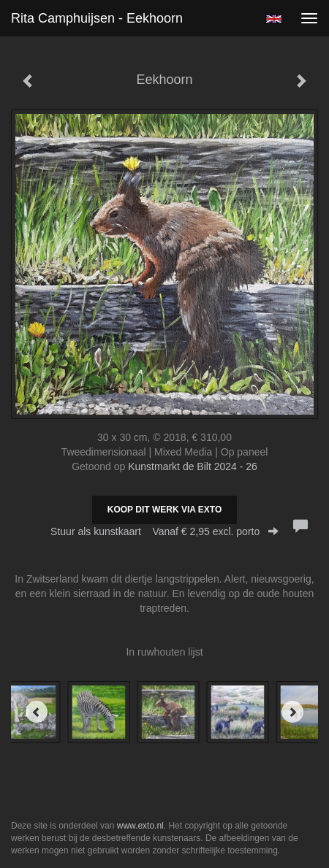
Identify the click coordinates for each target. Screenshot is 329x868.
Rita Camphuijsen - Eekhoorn (97, 18)
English (274, 19)
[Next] (292, 712)
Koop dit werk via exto (164, 510)
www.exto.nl (140, 826)
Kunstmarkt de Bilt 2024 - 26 (193, 466)
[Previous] (37, 712)
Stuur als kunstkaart (164, 531)
